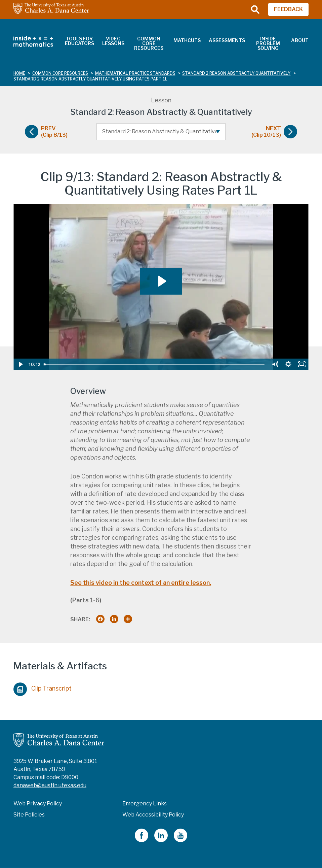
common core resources (60, 73)
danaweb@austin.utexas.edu (50, 785)
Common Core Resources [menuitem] (149, 43)
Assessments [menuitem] (227, 40)
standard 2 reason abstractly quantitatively (236, 73)
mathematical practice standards (135, 73)
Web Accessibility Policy (153, 815)
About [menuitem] (300, 40)
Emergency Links (145, 804)
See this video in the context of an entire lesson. (141, 583)
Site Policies (29, 815)
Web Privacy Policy (38, 804)
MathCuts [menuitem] (187, 40)
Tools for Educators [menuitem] (79, 41)
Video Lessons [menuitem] (113, 41)
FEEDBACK (288, 9)
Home (19, 73)
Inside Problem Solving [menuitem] (268, 43)
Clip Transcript (43, 687)
